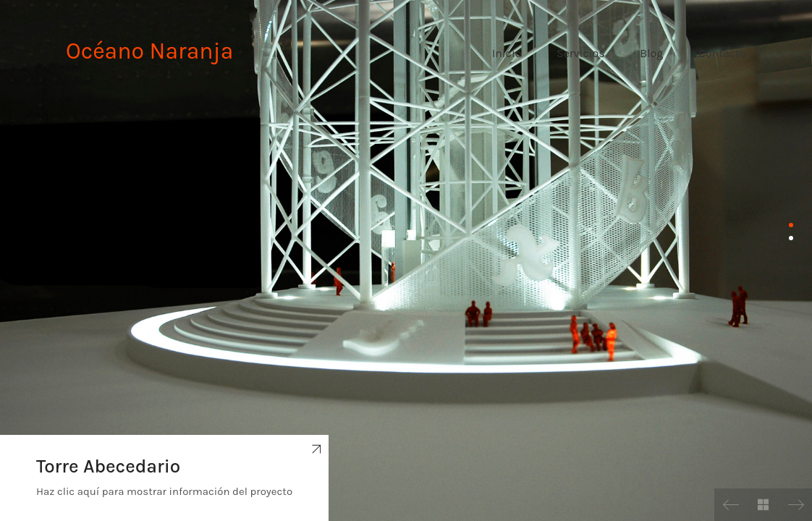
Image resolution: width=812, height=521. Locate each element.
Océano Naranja (149, 51)
